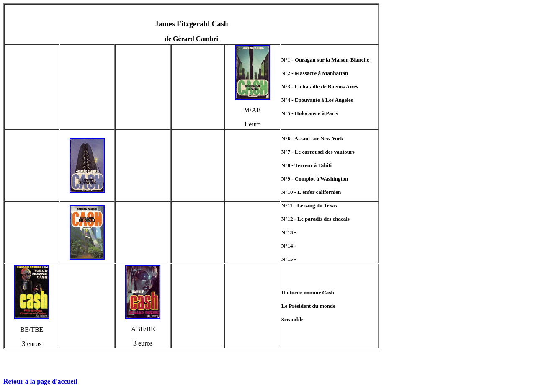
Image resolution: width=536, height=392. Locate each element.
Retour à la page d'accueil (40, 381)
